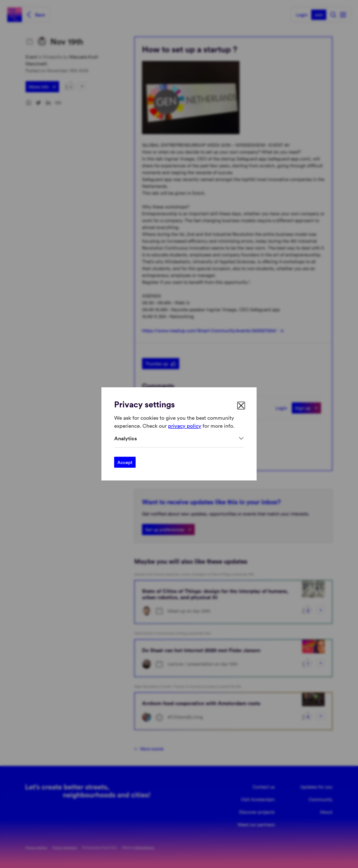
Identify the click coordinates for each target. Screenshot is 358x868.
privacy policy (185, 426)
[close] (241, 406)
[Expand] (179, 438)
